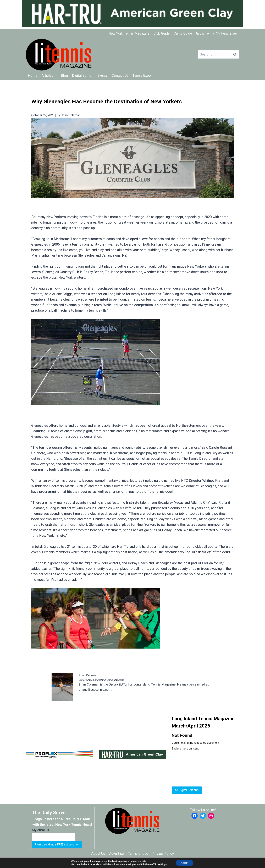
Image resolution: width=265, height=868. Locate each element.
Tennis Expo (142, 76)
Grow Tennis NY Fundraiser (217, 33)
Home (33, 76)
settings (162, 864)
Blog (64, 76)
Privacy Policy (163, 854)
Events (102, 76)
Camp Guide (183, 33)
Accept (185, 863)
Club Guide (162, 33)
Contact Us (120, 76)
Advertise (116, 854)
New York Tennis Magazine (129, 33)
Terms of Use (138, 854)
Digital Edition (83, 76)
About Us (98, 854)
